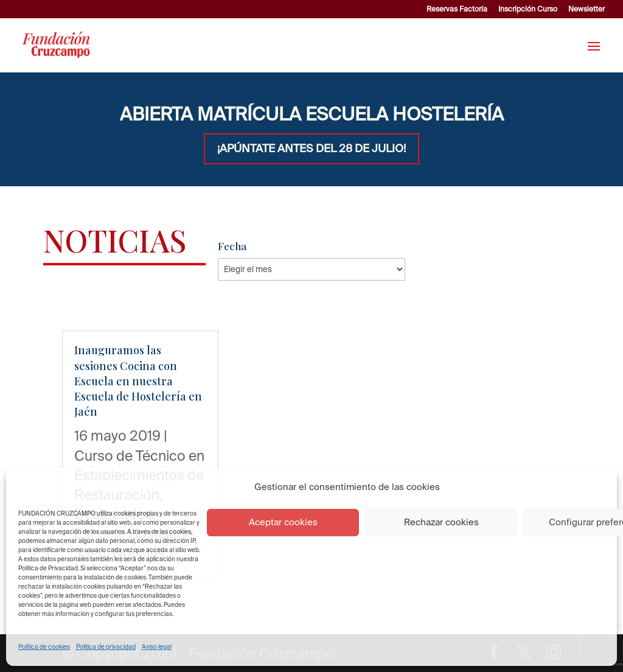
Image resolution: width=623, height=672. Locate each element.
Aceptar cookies (283, 522)
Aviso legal (157, 647)
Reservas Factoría (457, 9)
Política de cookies (44, 647)
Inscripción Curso (528, 9)
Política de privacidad (106, 647)
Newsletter (586, 9)
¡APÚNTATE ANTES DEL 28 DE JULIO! (311, 148)
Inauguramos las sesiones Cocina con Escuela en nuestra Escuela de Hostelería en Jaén (138, 381)
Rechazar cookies (441, 522)
